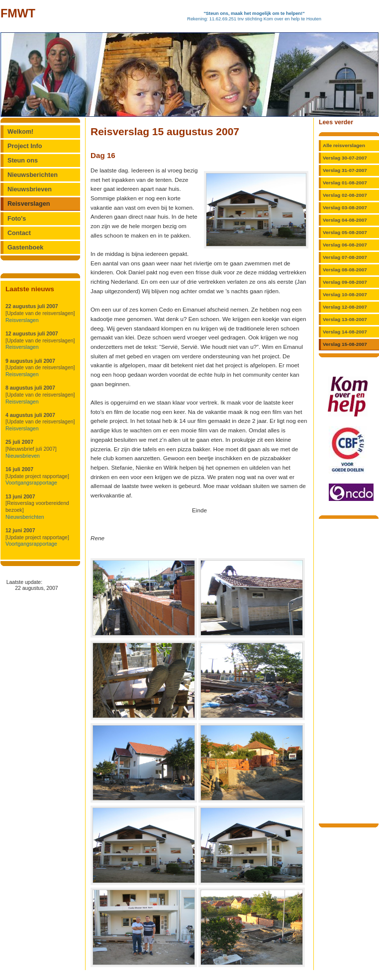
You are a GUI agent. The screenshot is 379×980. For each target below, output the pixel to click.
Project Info (25, 146)
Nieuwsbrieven (30, 189)
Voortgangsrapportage (31, 483)
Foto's (17, 219)
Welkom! (20, 132)
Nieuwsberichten (33, 175)
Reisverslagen (29, 204)
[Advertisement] (349, 670)
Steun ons (23, 161)
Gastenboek (25, 247)
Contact (19, 233)
